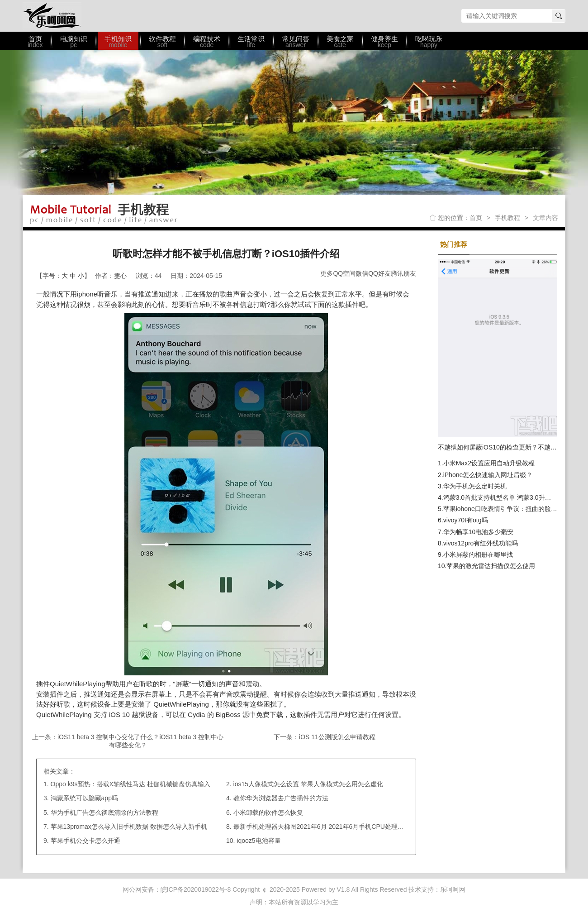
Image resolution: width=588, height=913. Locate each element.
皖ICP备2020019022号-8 (196, 889)
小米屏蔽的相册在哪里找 (478, 554)
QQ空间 (344, 273)
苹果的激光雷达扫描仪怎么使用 (491, 566)
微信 (362, 273)
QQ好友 (379, 273)
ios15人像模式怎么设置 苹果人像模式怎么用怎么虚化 (308, 784)
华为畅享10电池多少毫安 (479, 532)
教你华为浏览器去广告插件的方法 (281, 798)
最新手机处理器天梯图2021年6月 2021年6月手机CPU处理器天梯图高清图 (338, 827)
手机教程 (507, 218)
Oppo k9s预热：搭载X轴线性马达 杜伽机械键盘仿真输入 (130, 784)
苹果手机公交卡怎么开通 (85, 841)
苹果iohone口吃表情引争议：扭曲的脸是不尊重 (510, 509)
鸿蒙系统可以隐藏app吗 (84, 798)
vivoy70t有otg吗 (466, 520)
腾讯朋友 (403, 273)
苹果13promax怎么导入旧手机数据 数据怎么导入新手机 (129, 827)
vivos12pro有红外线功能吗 (481, 543)
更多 (327, 273)
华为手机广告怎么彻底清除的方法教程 (104, 813)
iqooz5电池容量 (258, 841)
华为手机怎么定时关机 (475, 486)
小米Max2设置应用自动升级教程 (489, 463)
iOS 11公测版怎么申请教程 (337, 737)
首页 (476, 218)
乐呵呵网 (52, 16)
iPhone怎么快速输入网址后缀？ (488, 475)
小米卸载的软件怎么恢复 (268, 813)
